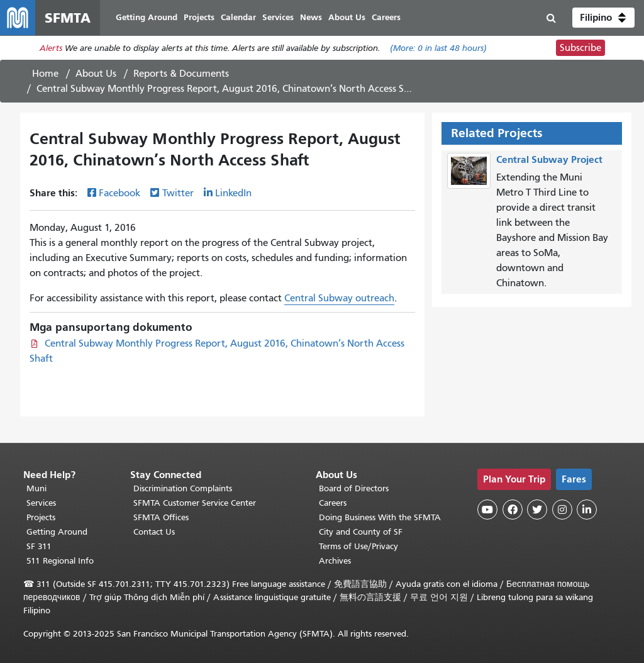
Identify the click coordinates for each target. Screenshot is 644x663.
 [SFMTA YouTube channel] (487, 510)
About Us (96, 74)
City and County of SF (361, 532)
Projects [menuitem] (199, 17)
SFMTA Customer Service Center (195, 503)
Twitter (178, 193)
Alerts (51, 48)
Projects (41, 517)
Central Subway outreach (339, 298)
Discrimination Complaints (183, 488)
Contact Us (154, 532)
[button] (603, 18)
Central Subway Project (549, 159)
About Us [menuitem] (347, 17)
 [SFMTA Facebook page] (513, 510)
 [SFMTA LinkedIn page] (587, 510)
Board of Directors (354, 488)
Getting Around (57, 532)
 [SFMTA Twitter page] (537, 510)
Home (45, 74)
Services (41, 503)
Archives (335, 561)
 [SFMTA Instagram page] (562, 510)
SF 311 (39, 546)
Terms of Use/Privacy (358, 546)
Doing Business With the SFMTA (380, 517)
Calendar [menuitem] (238, 17)
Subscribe (580, 48)
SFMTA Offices (161, 517)
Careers (333, 503)
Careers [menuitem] (386, 17)
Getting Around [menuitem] (147, 17)
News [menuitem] (311, 17)
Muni (36, 488)
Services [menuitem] (278, 17)
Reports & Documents (181, 74)
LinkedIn (233, 193)
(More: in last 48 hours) (438, 48)
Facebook (119, 193)
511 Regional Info (60, 561)
